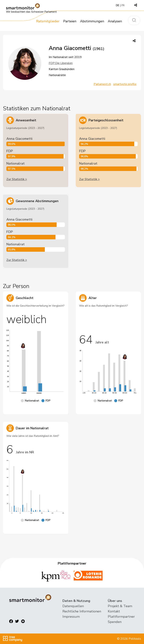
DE (118, 5)
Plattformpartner (121, 617)
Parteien (70, 21)
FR (123, 5)
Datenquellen (73, 606)
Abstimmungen (92, 21)
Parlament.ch (102, 84)
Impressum (71, 617)
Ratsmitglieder (48, 21)
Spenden (115, 622)
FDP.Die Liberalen (61, 63)
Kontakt (114, 611)
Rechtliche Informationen (82, 611)
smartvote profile (125, 84)
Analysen (115, 21)
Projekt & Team (120, 606)
